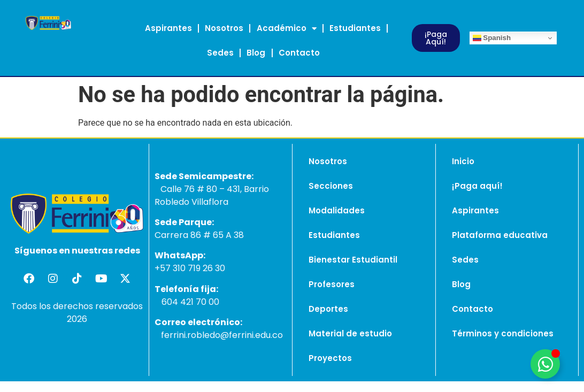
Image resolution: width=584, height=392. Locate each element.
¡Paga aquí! (477, 186)
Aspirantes (168, 28)
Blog (256, 53)
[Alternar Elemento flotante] (545, 364)
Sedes (220, 53)
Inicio (463, 161)
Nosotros (224, 28)
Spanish (492, 38)
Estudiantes (355, 28)
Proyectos (330, 358)
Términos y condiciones (503, 333)
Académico (287, 29)
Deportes (328, 309)
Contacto (299, 53)
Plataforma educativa (500, 235)
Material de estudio (350, 333)
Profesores (332, 284)
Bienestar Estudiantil (353, 260)
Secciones (331, 186)
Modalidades (337, 210)
